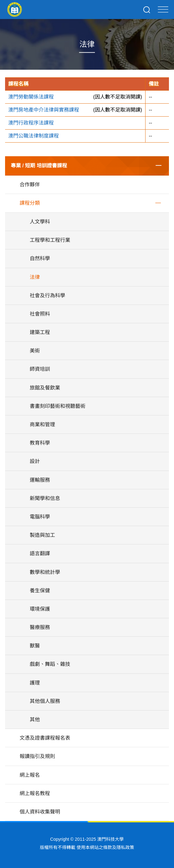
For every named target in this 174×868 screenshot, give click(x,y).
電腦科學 (40, 517)
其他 (35, 720)
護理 (35, 683)
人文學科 (40, 222)
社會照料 (40, 314)
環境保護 (40, 609)
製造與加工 (42, 535)
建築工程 (40, 332)
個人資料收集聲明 (40, 812)
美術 (35, 351)
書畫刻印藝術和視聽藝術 (58, 406)
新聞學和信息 (45, 498)
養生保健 (40, 591)
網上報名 (30, 775)
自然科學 (40, 258)
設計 (35, 461)
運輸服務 (40, 480)
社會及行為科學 (47, 296)
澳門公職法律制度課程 (34, 136)
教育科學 (40, 443)
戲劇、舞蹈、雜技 (50, 664)
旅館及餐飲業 (45, 388)
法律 (35, 277)
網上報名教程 (35, 793)
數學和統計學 (45, 572)
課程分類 (30, 203)
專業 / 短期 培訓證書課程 (39, 166)
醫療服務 (40, 627)
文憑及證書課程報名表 (45, 738)
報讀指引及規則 (37, 756)
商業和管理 (42, 424)
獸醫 (35, 646)
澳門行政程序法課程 (31, 123)
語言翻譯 (40, 553)
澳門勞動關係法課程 (31, 97)
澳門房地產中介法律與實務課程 (44, 110)
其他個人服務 (45, 701)
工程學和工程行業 (50, 240)
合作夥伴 (30, 185)
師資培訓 (40, 369)
